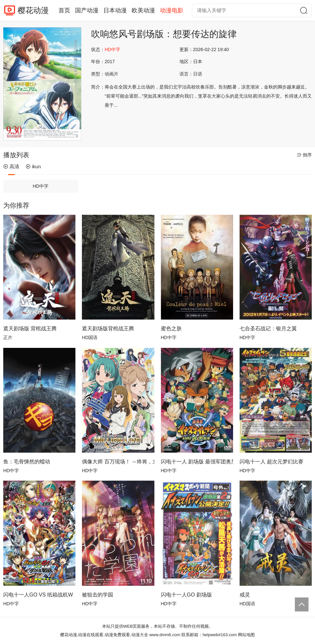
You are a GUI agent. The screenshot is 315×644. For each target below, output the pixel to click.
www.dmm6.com (165, 635)
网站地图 (246, 635)
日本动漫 (115, 10)
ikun (33, 166)
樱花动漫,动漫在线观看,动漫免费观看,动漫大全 (104, 635)
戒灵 (245, 595)
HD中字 (41, 186)
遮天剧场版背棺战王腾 (108, 329)
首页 (64, 10)
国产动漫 (87, 10)
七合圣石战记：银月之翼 (268, 329)
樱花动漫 (33, 10)
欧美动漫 (143, 10)
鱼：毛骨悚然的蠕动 (27, 462)
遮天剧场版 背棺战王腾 (30, 329)
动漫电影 (172, 10)
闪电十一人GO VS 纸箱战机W (38, 595)
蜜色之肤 (171, 329)
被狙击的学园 (98, 595)
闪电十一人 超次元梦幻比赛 (271, 462)
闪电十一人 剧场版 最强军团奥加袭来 (197, 462)
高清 (11, 166)
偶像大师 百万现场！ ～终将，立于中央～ (118, 462)
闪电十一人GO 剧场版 (186, 595)
